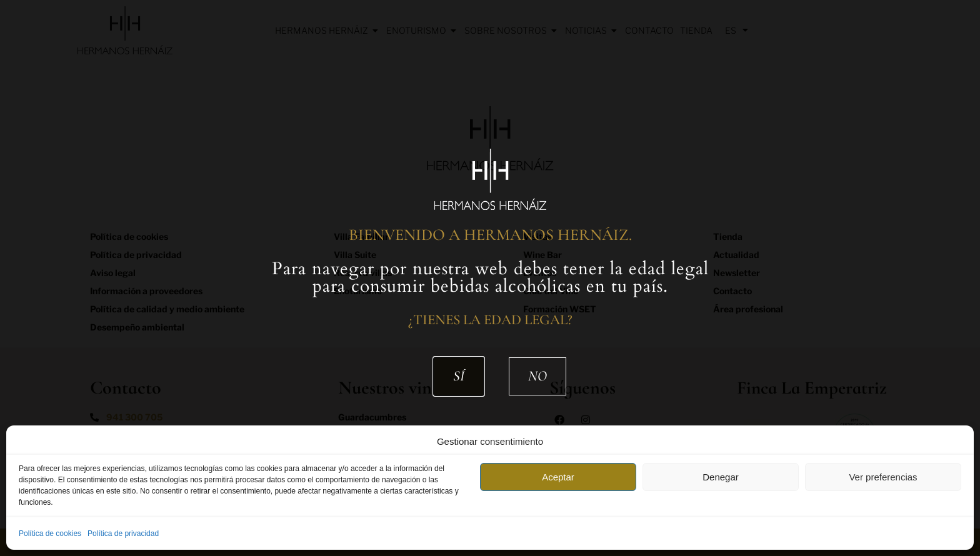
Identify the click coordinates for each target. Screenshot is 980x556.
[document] (490, 278)
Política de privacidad (123, 534)
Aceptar (558, 477)
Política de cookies (50, 534)
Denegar (721, 477)
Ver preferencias (883, 477)
